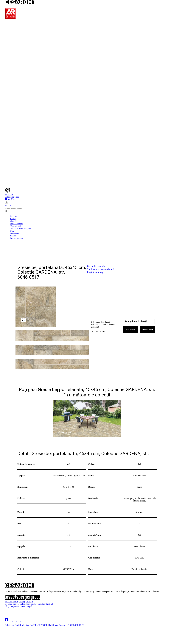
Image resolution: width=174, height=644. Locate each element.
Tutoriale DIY (16, 226)
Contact (13, 236)
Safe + (15, 601)
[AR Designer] (11, 19)
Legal (29, 606)
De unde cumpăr (17, 224)
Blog (12, 231)
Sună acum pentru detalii (101, 269)
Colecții (13, 221)
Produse (13, 216)
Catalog (13, 219)
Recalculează (147, 329)
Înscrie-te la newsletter (22, 611)
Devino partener (17, 238)
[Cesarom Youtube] (23, 620)
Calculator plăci (12, 197)
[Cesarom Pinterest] (19, 620)
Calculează (131, 329)
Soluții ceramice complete (21, 228)
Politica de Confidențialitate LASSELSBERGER (26, 625)
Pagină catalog (95, 272)
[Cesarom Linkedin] (11, 620)
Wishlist (10, 199)
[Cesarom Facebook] (7, 620)
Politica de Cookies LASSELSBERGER (67, 625)
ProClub (50, 604)
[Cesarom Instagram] (15, 620)
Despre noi (15, 233)
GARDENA (65, 432)
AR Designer (40, 604)
